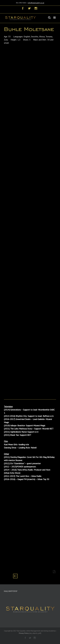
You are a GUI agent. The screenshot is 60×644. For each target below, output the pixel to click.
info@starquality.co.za (36, 3)
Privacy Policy (24, 633)
